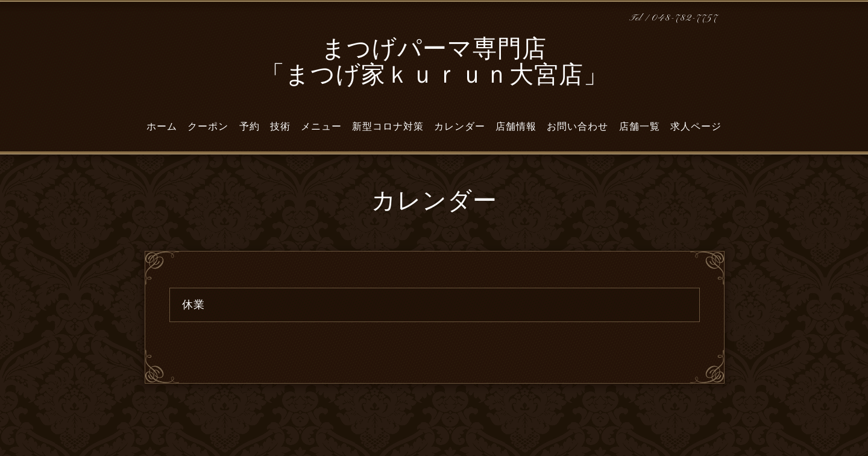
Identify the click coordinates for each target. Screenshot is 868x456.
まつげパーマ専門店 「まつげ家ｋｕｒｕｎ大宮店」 (434, 64)
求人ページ (696, 127)
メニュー (321, 127)
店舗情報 (516, 127)
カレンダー (460, 127)
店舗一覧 (640, 127)
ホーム (162, 127)
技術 (280, 127)
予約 (250, 127)
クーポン (208, 127)
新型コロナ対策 (388, 127)
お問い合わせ (577, 127)
